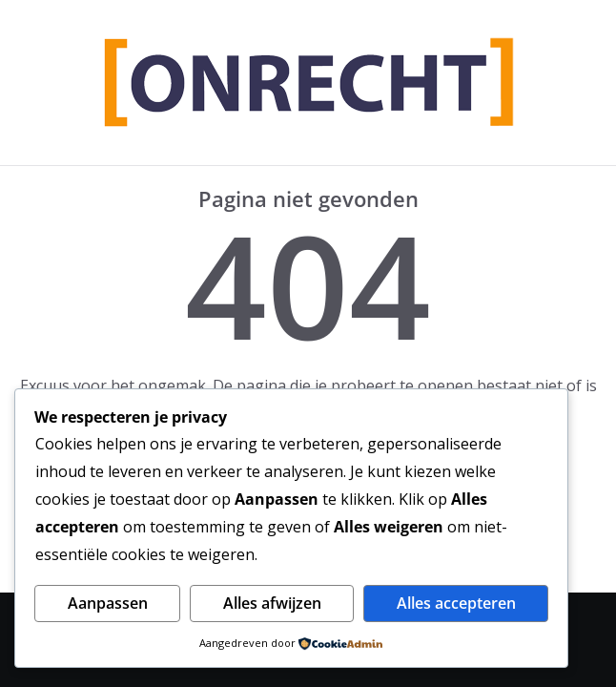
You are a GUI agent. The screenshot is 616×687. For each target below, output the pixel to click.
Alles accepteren (456, 603)
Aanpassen (108, 603)
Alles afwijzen (272, 603)
